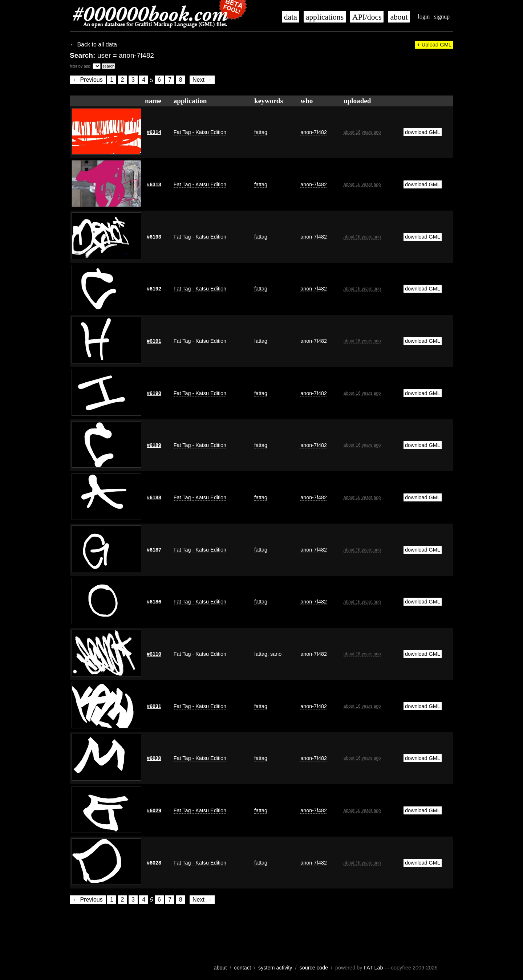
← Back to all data (93, 44)
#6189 (154, 445)
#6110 (154, 654)
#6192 (154, 289)
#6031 (154, 706)
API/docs (367, 17)
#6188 (154, 497)
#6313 (154, 184)
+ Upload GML (434, 45)
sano (275, 654)
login (424, 17)
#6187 (154, 550)
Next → (202, 80)
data (291, 17)
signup (442, 17)
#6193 (154, 237)
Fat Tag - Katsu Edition (200, 132)
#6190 (154, 393)
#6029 (154, 810)
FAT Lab (373, 968)
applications (325, 17)
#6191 (154, 341)
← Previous (88, 80)
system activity (275, 968)
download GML (423, 132)
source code (314, 968)
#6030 (154, 758)
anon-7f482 (314, 132)
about (399, 17)
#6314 (154, 132)
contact (243, 968)
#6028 (154, 863)
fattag (261, 132)
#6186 (154, 602)
